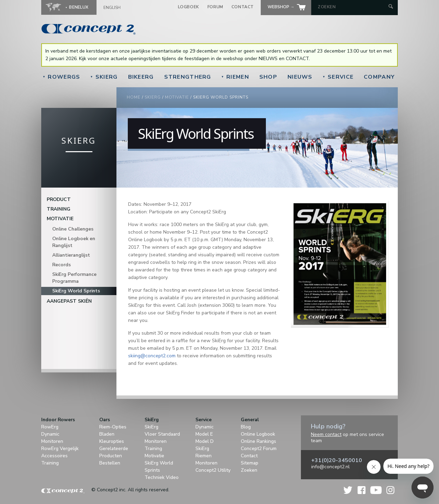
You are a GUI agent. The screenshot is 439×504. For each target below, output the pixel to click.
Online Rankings (258, 441)
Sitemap (250, 463)
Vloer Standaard (162, 434)
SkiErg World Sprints (76, 291)
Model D (205, 441)
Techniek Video (162, 477)
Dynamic (50, 434)
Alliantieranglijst (71, 255)
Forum (215, 7)
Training (59, 209)
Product (59, 199)
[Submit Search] (391, 7)
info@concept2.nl (330, 467)
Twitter (348, 490)
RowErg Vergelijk (60, 449)
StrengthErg (188, 77)
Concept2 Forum (259, 449)
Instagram (390, 490)
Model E (204, 434)
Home (134, 97)
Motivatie (177, 97)
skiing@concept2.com (152, 356)
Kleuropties (112, 441)
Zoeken (249, 470)
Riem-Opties (113, 427)
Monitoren (52, 441)
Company (379, 77)
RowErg (50, 427)
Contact (243, 7)
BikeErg (141, 77)
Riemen (235, 77)
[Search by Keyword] (352, 7)
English (112, 8)
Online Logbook (258, 434)
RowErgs (61, 77)
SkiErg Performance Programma (74, 278)
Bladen (107, 434)
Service (338, 77)
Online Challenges (73, 229)
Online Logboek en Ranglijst (74, 242)
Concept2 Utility (213, 470)
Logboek (189, 7)
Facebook (362, 490)
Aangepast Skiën (69, 301)
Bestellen (110, 463)
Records (61, 265)
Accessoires (54, 456)
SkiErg (104, 77)
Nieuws (300, 77)
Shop (268, 77)
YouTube (376, 490)
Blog (246, 427)
